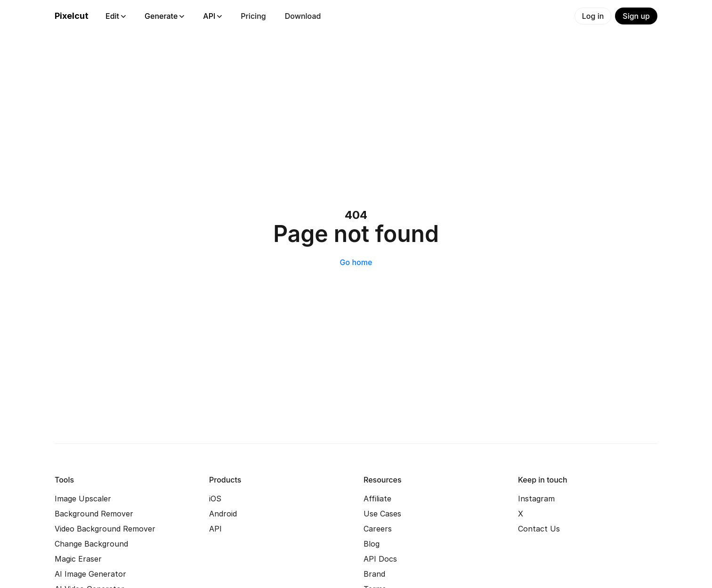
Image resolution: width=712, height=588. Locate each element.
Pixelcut (72, 16)
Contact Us (539, 529)
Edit (116, 16)
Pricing (253, 16)
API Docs (380, 559)
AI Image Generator (90, 574)
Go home (356, 262)
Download (303, 16)
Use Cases (382, 514)
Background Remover (94, 514)
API (212, 16)
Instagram (536, 499)
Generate (164, 16)
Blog (372, 544)
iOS (215, 499)
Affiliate (377, 499)
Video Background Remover (105, 529)
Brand (374, 574)
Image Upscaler (83, 499)
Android (223, 514)
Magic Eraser (78, 559)
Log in (593, 16)
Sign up (636, 16)
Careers (378, 529)
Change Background (91, 544)
